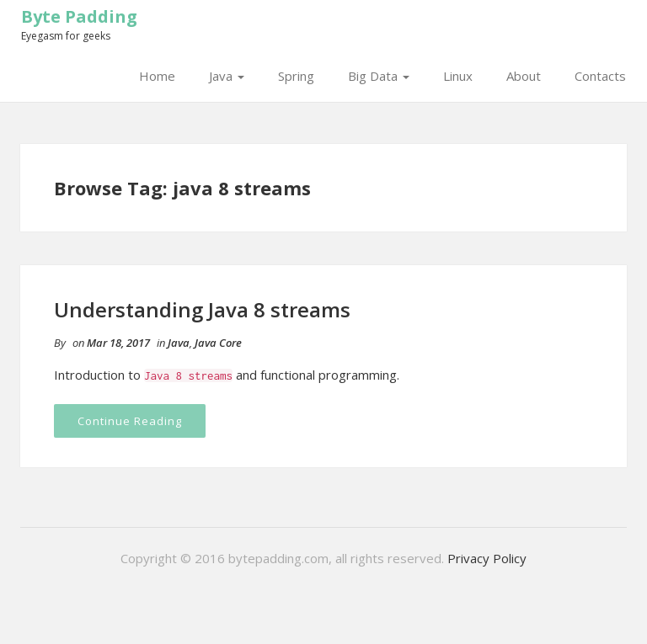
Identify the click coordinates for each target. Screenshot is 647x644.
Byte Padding (79, 16)
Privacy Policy (487, 558)
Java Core (218, 343)
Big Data (379, 76)
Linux (458, 76)
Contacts (600, 76)
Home (157, 76)
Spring (296, 76)
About (524, 76)
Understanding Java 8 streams (202, 309)
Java (227, 76)
